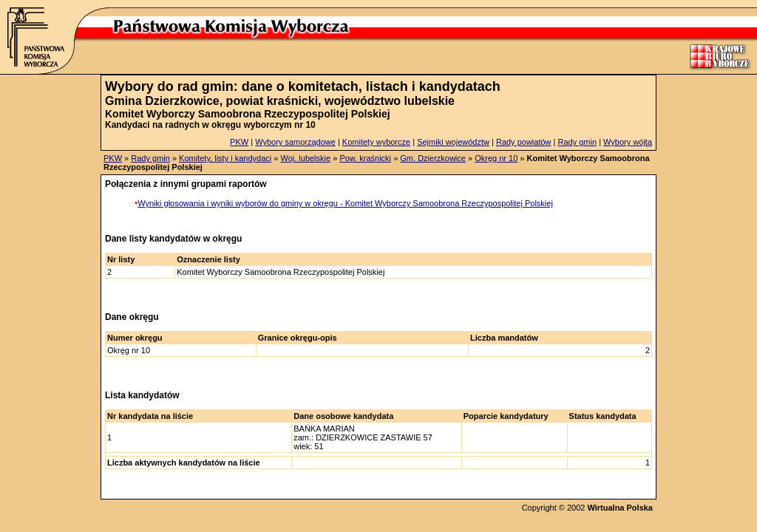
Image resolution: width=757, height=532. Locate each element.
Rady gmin (578, 142)
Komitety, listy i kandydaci (225, 158)
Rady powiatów (524, 142)
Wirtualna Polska (620, 508)
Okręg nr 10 (496, 158)
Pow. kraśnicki (365, 158)
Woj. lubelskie (305, 158)
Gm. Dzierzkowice (433, 158)
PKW (239, 142)
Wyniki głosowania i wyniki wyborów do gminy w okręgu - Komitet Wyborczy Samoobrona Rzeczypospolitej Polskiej (345, 203)
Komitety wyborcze (376, 142)
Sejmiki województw (453, 142)
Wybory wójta (628, 142)
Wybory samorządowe (295, 142)
